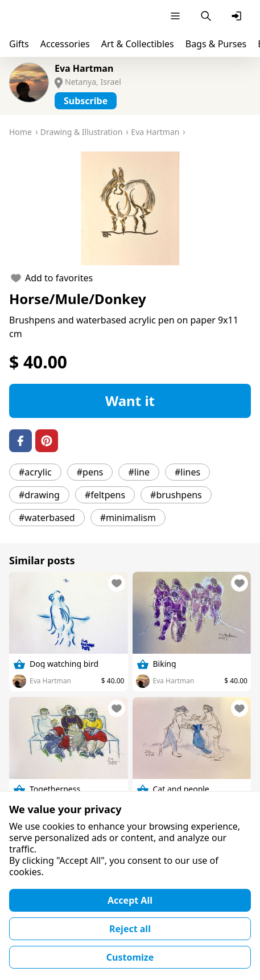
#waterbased (47, 518)
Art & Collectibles (138, 44)
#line (139, 472)
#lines (187, 472)
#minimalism (128, 518)
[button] (130, 208)
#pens (90, 472)
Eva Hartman (84, 68)
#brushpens (176, 495)
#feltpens (105, 495)
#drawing (39, 495)
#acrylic (35, 472)
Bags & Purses (216, 44)
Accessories (65, 44)
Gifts (19, 44)
